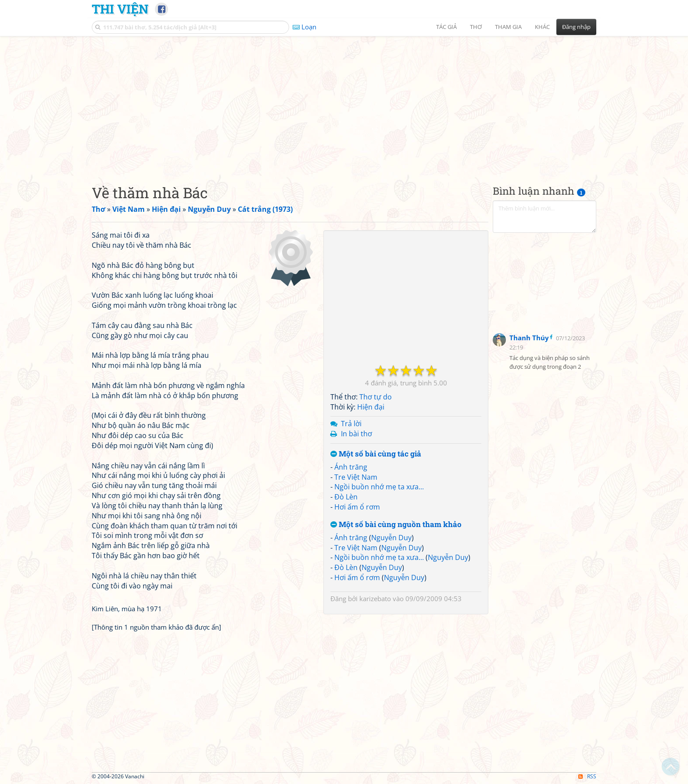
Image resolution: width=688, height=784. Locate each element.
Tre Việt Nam (356, 477)
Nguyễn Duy (391, 538)
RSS (587, 776)
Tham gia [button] (508, 27)
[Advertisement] (344, 103)
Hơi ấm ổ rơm (357, 507)
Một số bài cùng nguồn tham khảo (396, 525)
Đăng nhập (576, 27)
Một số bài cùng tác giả (376, 454)
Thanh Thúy (529, 338)
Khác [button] (542, 27)
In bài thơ (357, 434)
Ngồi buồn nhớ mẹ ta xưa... (379, 487)
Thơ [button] (476, 27)
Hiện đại (371, 407)
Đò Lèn (346, 497)
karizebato (375, 599)
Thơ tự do (376, 397)
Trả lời (351, 424)
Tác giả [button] (446, 27)
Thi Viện (120, 9)
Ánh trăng (351, 467)
